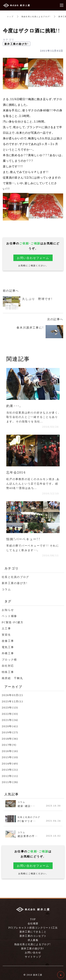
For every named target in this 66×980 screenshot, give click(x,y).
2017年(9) (9, 745)
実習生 (6, 635)
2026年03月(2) (12, 695)
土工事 (6, 628)
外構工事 (8, 653)
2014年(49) (10, 763)
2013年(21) (10, 769)
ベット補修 (9, 616)
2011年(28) (10, 782)
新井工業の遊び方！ (17, 44)
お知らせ (8, 610)
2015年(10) (10, 757)
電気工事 (8, 647)
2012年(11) (10, 776)
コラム (6, 589)
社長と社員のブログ (15, 577)
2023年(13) (10, 707)
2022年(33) (10, 714)
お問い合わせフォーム (33, 258)
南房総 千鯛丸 (12, 678)
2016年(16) (10, 751)
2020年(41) (10, 726)
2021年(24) (10, 720)
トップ (10, 16)
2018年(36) (10, 739)
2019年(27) (10, 732)
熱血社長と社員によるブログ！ (36, 16)
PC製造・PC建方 (13, 622)
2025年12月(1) (12, 701)
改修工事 (8, 641)
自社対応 (8, 666)
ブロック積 (9, 659)
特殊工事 (8, 672)
